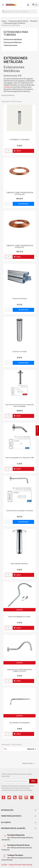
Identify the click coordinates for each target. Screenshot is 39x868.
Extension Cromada (20, 352)
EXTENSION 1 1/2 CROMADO (20, 140)
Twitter (9, 797)
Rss (15, 797)
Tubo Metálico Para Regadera (20, 723)
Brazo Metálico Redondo (19, 564)
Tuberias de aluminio (20, 299)
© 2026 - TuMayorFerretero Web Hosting (17, 865)
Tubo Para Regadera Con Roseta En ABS (20, 458)
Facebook (3, 797)
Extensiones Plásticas (13, 42)
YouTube (20, 797)
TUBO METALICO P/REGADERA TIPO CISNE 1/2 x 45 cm (19, 671)
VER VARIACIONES (23, 204)
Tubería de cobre (10, 45)
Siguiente (32, 749)
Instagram (26, 797)
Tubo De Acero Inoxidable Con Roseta (20, 511)
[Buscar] (19, 12)
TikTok (32, 797)
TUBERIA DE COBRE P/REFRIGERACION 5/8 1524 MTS (20, 247)
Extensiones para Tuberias (16, 33)
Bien (33, 781)
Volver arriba (29, 763)
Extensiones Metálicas (13, 39)
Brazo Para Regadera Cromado (19, 617)
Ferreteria (7, 87)
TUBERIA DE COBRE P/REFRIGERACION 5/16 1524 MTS (20, 194)
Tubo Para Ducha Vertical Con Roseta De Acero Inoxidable (20, 406)
